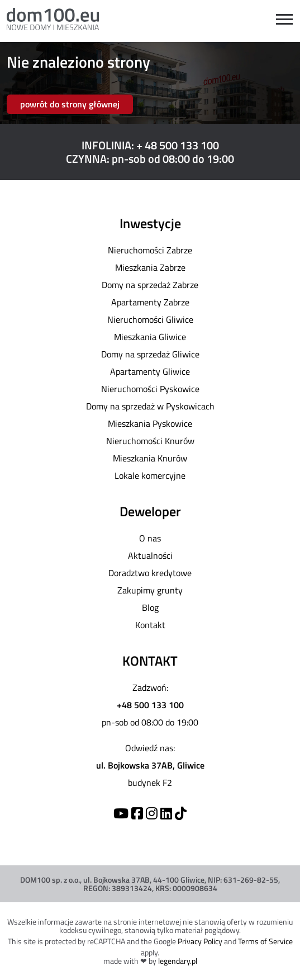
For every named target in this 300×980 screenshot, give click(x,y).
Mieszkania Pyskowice (150, 423)
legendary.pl (178, 961)
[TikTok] (181, 813)
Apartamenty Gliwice (150, 371)
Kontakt (150, 625)
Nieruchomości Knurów (150, 441)
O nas (150, 538)
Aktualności (150, 555)
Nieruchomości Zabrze (150, 250)
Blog (150, 607)
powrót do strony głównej (70, 104)
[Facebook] (137, 813)
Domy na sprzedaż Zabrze (150, 285)
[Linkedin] (166, 813)
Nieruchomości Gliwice (150, 319)
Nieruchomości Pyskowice (150, 389)
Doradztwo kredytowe (150, 573)
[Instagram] (152, 813)
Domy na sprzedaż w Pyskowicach (150, 406)
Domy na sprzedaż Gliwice (150, 354)
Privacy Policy (200, 941)
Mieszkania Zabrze (150, 267)
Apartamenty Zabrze (150, 302)
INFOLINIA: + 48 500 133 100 (150, 145)
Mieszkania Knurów (150, 458)
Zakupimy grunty (150, 590)
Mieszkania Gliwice (150, 337)
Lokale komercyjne (150, 475)
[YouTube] (121, 813)
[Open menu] (284, 19)
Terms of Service (265, 941)
